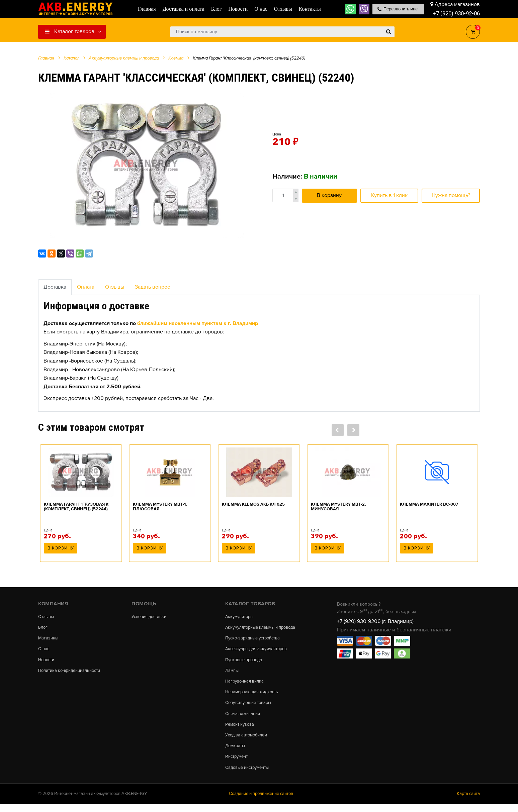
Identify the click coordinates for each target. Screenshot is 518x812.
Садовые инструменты (250, 775)
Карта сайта (468, 802)
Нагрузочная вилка (246, 685)
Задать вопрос (152, 287)
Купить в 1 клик (389, 195)
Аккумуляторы (241, 617)
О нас (44, 650)
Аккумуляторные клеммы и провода (265, 628)
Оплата (86, 287)
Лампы (233, 673)
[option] (147, 165)
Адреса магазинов (457, 4)
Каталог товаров (70, 31)
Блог (43, 628)
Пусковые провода (246, 662)
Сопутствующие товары (251, 707)
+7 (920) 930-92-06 (454, 13)
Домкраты (236, 752)
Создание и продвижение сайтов (261, 802)
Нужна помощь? (451, 195)
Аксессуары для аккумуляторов (260, 650)
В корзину (329, 195)
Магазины (49, 639)
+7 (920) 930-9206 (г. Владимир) (375, 621)
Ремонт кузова (241, 730)
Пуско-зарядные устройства (256, 639)
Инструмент (238, 764)
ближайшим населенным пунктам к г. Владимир (198, 323)
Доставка (55, 287)
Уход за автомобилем (249, 741)
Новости (47, 662)
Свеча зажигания (244, 718)
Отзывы (115, 287)
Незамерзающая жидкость (254, 696)
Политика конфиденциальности (73, 673)
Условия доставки (151, 617)
